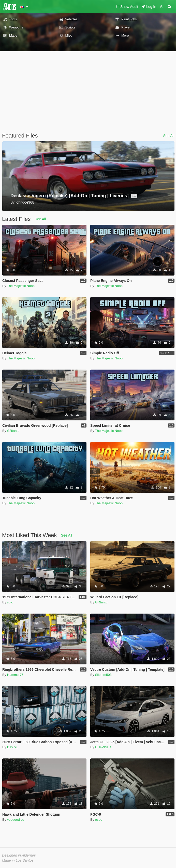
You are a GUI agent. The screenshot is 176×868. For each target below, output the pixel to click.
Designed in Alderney (19, 855)
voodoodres (16, 820)
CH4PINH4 (103, 747)
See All (169, 136)
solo (10, 602)
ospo (99, 820)
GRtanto (13, 431)
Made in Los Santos (18, 860)
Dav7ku (13, 747)
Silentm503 (103, 675)
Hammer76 (15, 675)
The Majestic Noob (21, 286)
